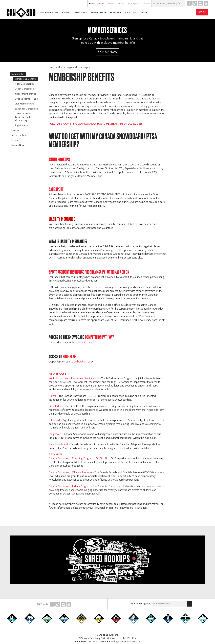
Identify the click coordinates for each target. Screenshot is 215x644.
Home (52, 67)
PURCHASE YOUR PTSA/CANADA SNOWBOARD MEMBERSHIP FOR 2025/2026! (95, 124)
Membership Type (82, 342)
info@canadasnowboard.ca (126, 642)
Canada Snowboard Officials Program (71, 472)
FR (94, 4)
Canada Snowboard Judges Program (70, 486)
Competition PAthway (100, 337)
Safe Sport (57, 189)
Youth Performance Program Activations (72, 378)
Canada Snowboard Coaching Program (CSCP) (76, 458)
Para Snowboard (59, 444)
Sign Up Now (107, 52)
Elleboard (55, 420)
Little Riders (56, 406)
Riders (52, 396)
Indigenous (55, 434)
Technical (56, 455)
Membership (81, 67)
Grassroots (58, 374)
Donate (202, 12)
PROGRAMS (70, 357)
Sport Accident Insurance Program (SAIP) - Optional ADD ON (89, 272)
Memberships (65, 67)
